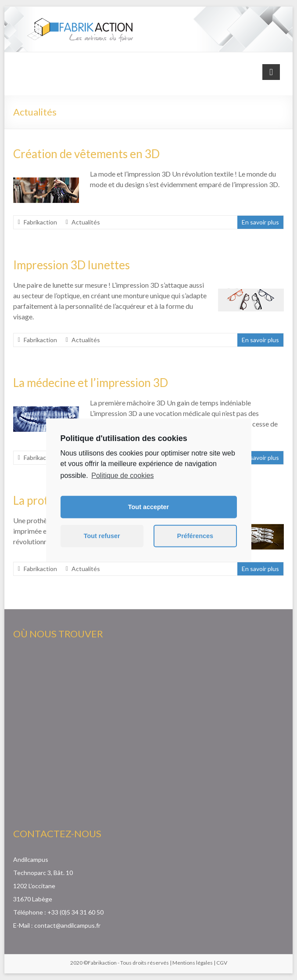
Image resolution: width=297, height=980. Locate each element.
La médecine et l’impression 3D (91, 383)
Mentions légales (193, 963)
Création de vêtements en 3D (86, 154)
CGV (222, 963)
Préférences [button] (195, 536)
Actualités (86, 222)
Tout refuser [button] (102, 536)
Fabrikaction (40, 222)
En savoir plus (260, 222)
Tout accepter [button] (148, 507)
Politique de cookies (122, 475)
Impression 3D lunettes (72, 265)
